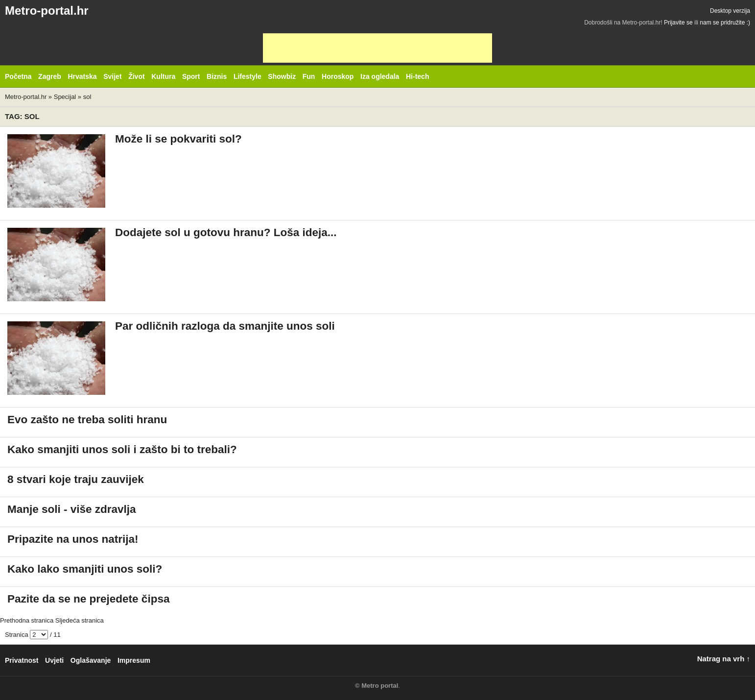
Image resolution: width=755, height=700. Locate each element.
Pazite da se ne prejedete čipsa (88, 599)
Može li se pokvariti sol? (178, 139)
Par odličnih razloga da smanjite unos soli (225, 326)
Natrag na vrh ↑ (724, 659)
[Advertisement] (377, 48)
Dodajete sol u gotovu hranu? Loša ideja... (226, 232)
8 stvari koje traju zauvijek (76, 479)
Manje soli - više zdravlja (72, 509)
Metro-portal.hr (47, 11)
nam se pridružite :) (725, 23)
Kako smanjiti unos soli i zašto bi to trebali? (122, 449)
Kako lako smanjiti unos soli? (85, 569)
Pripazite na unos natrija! (73, 539)
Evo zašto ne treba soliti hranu (87, 420)
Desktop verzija (730, 11)
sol (87, 97)
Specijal (65, 97)
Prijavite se (678, 23)
